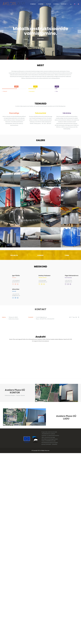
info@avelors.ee (43, 317)
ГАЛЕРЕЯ (56, 4)
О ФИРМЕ (41, 4)
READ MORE (41, 39)
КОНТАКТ (64, 4)
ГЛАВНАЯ (33, 4)
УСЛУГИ (48, 4)
